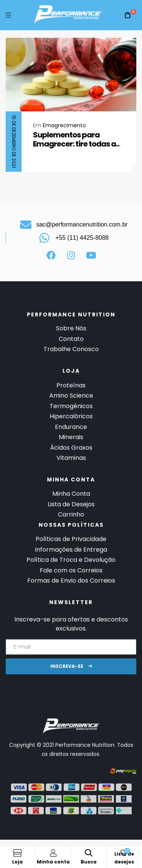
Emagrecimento (64, 125)
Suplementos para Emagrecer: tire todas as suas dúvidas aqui (76, 139)
